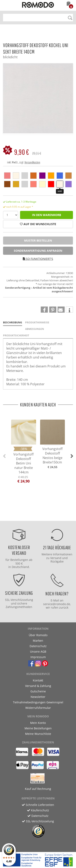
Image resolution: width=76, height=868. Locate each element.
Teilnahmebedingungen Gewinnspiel (38, 702)
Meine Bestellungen (38, 728)
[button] (69, 4)
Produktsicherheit (16, 335)
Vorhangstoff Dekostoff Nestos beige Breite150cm (52, 456)
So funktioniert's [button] (38, 259)
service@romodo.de (57, 604)
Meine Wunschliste (38, 734)
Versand (56, 558)
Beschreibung (13, 322)
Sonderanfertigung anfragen (38, 251)
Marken (38, 641)
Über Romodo (38, 635)
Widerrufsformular (38, 708)
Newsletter (38, 697)
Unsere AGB (38, 652)
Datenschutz (38, 646)
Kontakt (38, 680)
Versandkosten (32, 162)
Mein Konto (38, 723)
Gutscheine (38, 691)
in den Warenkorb (47, 215)
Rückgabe (57, 561)
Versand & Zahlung (38, 686)
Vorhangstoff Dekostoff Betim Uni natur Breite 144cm (24, 463)
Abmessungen (35, 329)
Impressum (38, 657)
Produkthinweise (37, 322)
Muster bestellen (38, 240)
